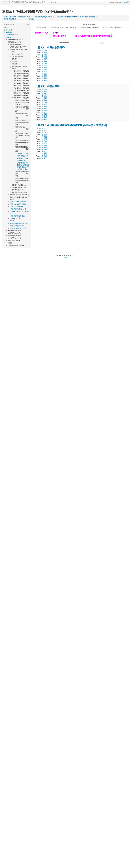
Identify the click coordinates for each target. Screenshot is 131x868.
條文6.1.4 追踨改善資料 (51, 47)
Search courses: (65, 43)
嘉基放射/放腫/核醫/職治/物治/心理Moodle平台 (24, 2)
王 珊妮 (44, 70)
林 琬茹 (44, 61)
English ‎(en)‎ (54, 2)
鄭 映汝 (44, 72)
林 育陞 (44, 65)
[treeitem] (17, 27)
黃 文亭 (44, 80)
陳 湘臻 (44, 76)
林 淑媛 (44, 59)
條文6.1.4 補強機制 (49, 86)
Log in (126, 2)
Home (6, 27)
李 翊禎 (44, 57)
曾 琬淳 (44, 53)
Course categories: (89, 24)
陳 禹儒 (44, 78)
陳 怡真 (44, 74)
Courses (9, 37)
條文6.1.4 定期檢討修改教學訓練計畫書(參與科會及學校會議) (72, 125)
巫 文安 (44, 51)
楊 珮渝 (44, 68)
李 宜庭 (44, 55)
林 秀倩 (44, 63)
